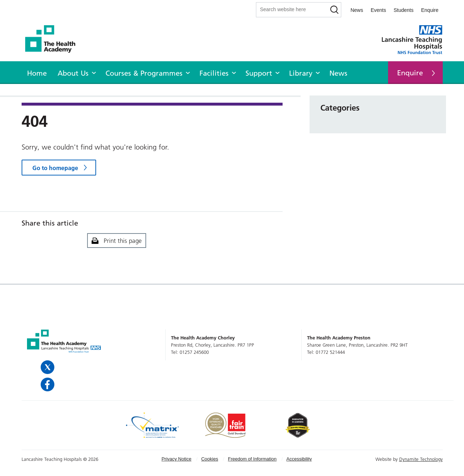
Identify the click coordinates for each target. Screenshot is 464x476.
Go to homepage (55, 168)
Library (301, 73)
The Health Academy (54, 39)
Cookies (210, 459)
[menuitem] (37, 72)
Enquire (430, 10)
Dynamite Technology (421, 459)
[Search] (335, 10)
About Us (73, 73)
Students (403, 10)
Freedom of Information (252, 459)
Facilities (214, 73)
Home (37, 73)
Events (379, 10)
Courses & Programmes (144, 73)
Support (259, 73)
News (357, 10)
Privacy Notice (177, 459)
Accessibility (299, 459)
